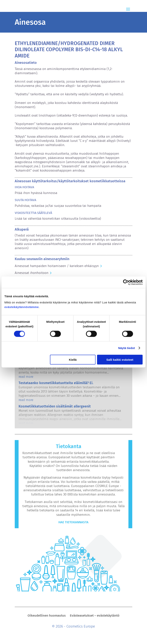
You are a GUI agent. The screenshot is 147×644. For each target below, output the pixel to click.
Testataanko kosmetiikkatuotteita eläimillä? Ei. (56, 383)
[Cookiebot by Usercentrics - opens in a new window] (126, 282)
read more (26, 377)
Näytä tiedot (127, 348)
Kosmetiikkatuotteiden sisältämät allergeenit (55, 406)
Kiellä (73, 359)
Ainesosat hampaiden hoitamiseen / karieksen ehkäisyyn (57, 266)
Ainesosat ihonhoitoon (32, 273)
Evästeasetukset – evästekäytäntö (95, 616)
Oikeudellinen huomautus (47, 616)
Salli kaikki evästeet (120, 359)
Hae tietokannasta (73, 522)
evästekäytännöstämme (22, 307)
